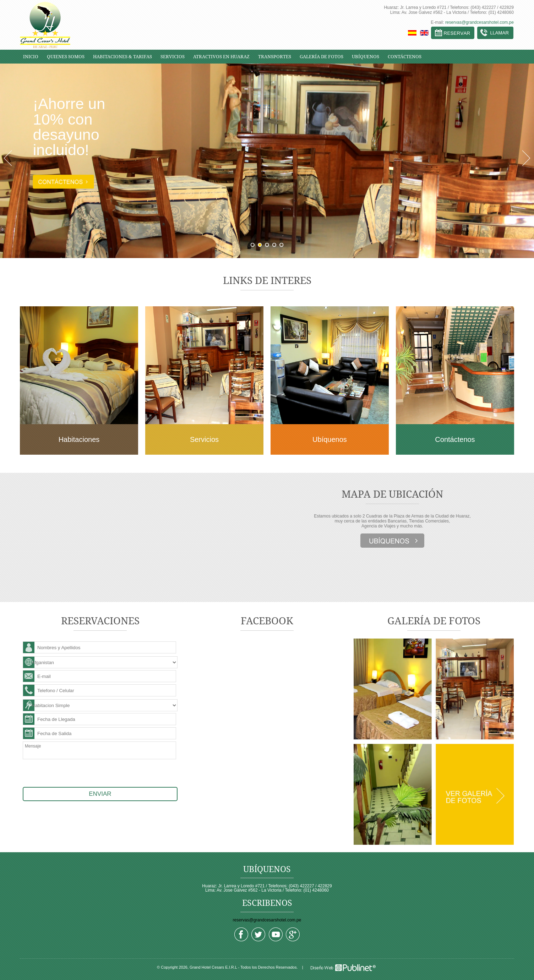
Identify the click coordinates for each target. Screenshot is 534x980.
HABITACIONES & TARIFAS (122, 57)
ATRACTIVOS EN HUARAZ (221, 57)
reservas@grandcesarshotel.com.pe (479, 22)
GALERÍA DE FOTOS (322, 57)
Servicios (204, 439)
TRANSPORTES (275, 57)
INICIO (31, 57)
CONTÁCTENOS (405, 57)
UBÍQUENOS (366, 57)
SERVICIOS (173, 57)
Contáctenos (455, 439)
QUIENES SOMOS (66, 57)
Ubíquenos (330, 439)
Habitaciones (79, 439)
